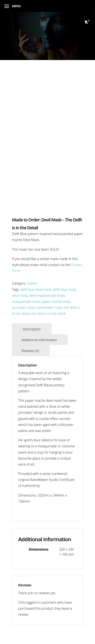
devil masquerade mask (47, 295)
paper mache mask (56, 301)
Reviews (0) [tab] (30, 351)
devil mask (20, 295)
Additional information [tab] (39, 340)
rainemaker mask (49, 307)
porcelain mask (23, 307)
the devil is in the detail (48, 313)
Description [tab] (32, 329)
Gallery (32, 283)
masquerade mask (26, 301)
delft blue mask (65, 289)
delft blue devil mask (36, 289)
